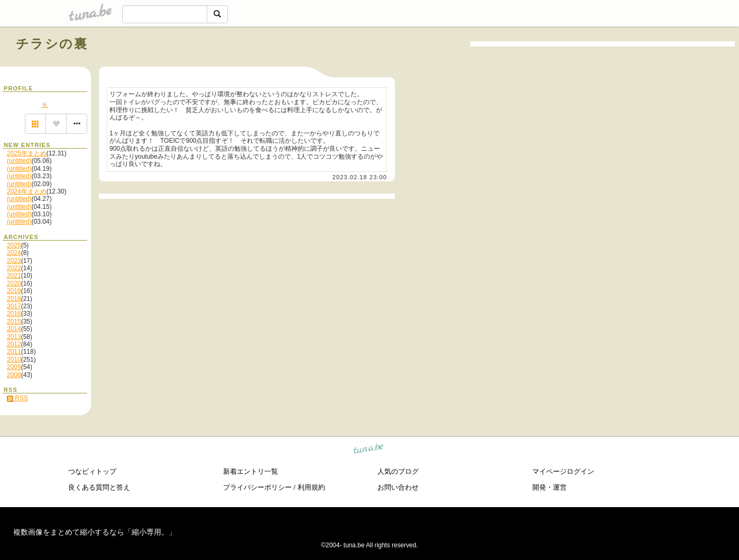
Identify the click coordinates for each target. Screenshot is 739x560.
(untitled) (19, 161)
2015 (14, 322)
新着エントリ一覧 (251, 471)
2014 (14, 329)
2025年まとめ (27, 153)
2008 (14, 375)
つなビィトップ (92, 471)
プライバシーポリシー (257, 487)
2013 (14, 337)
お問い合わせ (398, 487)
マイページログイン (563, 471)
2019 (14, 291)
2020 (14, 283)
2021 (14, 276)
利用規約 (311, 487)
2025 (14, 245)
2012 (14, 344)
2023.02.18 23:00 (360, 177)
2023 (14, 261)
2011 (14, 352)
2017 (14, 306)
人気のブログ (398, 471)
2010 (14, 360)
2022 (14, 268)
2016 (14, 314)
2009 (14, 367)
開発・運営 (549, 487)
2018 (14, 299)
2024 (14, 253)
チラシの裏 (52, 44)
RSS (17, 398)
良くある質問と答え (99, 487)
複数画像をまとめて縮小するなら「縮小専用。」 (95, 532)
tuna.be (369, 450)
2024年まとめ (27, 191)
